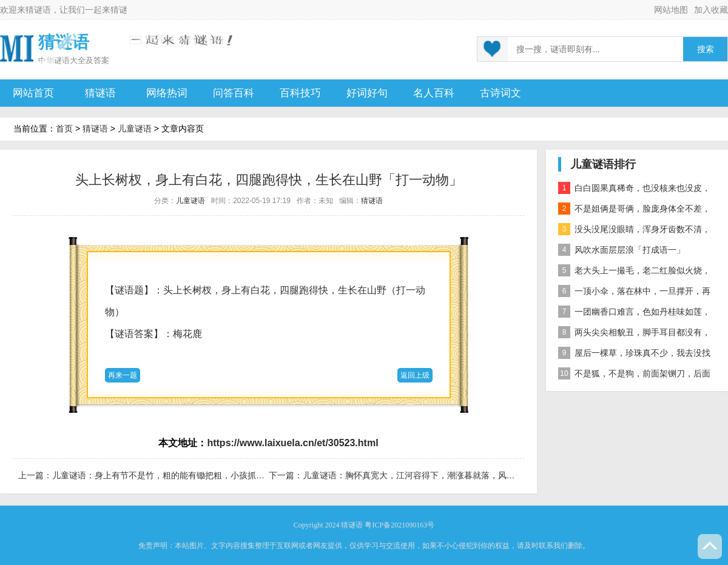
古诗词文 (500, 93)
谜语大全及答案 (82, 60)
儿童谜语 (135, 129)
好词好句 (367, 93)
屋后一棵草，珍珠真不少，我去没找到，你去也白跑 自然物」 (634, 355)
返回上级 (415, 375)
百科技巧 (300, 93)
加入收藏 (711, 10)
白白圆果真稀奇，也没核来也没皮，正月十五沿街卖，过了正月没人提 (634, 190)
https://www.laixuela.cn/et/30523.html (292, 443)
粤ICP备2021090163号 (399, 525)
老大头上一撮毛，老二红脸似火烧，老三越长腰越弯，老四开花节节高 (634, 272)
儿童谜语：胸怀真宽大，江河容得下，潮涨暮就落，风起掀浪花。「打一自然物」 (456, 475)
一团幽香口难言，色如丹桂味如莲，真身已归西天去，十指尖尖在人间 (634, 314)
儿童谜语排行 (603, 164)
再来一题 (123, 375)
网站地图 (671, 10)
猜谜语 (38, 10)
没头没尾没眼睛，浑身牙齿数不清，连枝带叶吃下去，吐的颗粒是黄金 (634, 231)
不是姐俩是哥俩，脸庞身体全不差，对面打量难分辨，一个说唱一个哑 (634, 211)
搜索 (706, 49)
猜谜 (119, 10)
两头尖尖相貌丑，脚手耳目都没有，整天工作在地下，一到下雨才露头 (634, 334)
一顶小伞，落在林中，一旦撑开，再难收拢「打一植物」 (634, 293)
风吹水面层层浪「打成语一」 (622, 250)
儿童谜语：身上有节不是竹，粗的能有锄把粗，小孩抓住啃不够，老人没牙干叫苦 (205, 475)
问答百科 (234, 93)
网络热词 (167, 93)
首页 (64, 129)
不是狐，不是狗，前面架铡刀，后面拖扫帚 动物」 (634, 376)
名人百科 (434, 93)
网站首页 (33, 93)
